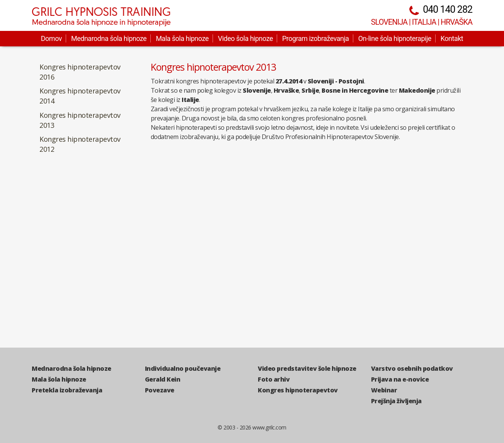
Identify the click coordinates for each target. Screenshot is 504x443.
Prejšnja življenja (396, 401)
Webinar (384, 390)
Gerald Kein (163, 379)
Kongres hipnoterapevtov (298, 390)
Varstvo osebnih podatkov (412, 368)
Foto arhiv (274, 379)
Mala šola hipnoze (59, 379)
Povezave (160, 390)
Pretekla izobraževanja (67, 390)
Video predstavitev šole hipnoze (307, 368)
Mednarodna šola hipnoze (72, 368)
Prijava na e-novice (400, 379)
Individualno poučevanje (183, 368)
